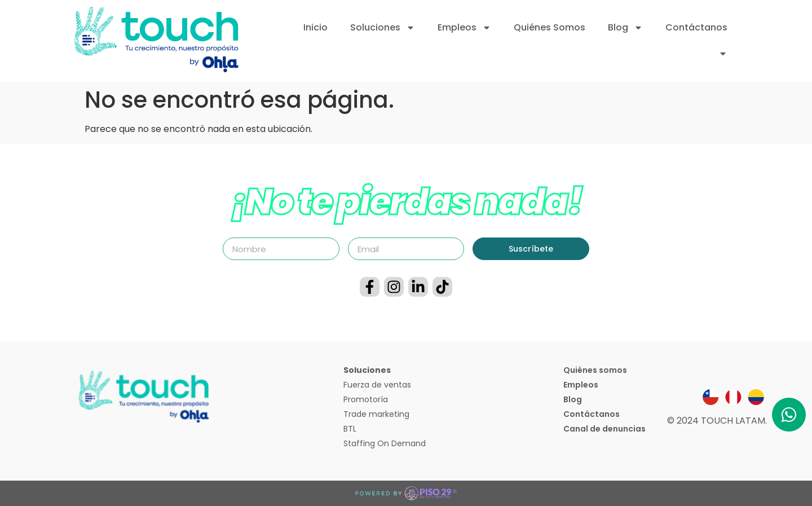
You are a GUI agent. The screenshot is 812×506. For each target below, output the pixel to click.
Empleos (464, 28)
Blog (625, 28)
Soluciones (383, 28)
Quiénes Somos (550, 27)
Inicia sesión (692, 54)
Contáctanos (696, 27)
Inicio (315, 27)
